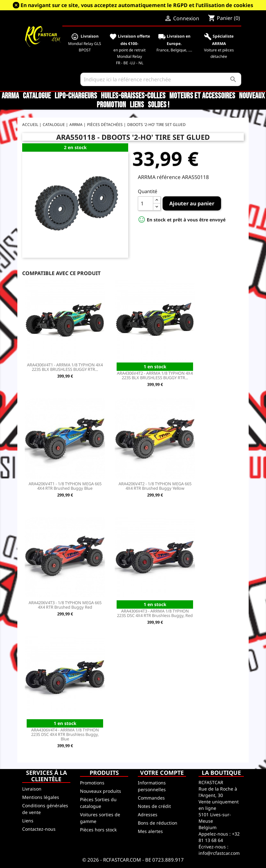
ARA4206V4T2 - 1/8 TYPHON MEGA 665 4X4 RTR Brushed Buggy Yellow (155, 486)
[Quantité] (146, 203)
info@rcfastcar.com (219, 853)
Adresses (148, 814)
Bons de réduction (158, 823)
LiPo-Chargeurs (76, 96)
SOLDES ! (159, 105)
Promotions (92, 783)
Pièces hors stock (98, 830)
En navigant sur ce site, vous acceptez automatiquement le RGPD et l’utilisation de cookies (137, 5)
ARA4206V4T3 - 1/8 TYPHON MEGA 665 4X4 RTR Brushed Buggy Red (65, 605)
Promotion (111, 105)
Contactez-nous (39, 829)
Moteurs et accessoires (202, 96)
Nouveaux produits (101, 791)
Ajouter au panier (192, 203)
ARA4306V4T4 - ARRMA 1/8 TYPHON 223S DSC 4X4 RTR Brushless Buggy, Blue (65, 734)
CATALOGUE (37, 96)
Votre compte (162, 773)
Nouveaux (252, 96)
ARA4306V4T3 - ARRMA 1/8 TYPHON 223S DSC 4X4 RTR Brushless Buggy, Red (155, 613)
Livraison (32, 789)
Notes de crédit (154, 806)
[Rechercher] (161, 79)
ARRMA (10, 96)
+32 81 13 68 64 (219, 837)
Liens (137, 105)
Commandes (151, 798)
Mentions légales (41, 797)
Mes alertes (150, 831)
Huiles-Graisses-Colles (133, 96)
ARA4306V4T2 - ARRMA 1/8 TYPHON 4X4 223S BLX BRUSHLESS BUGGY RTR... (155, 375)
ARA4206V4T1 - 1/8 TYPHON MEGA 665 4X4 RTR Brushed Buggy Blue (65, 486)
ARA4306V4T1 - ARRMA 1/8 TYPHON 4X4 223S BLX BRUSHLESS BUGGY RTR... (65, 367)
